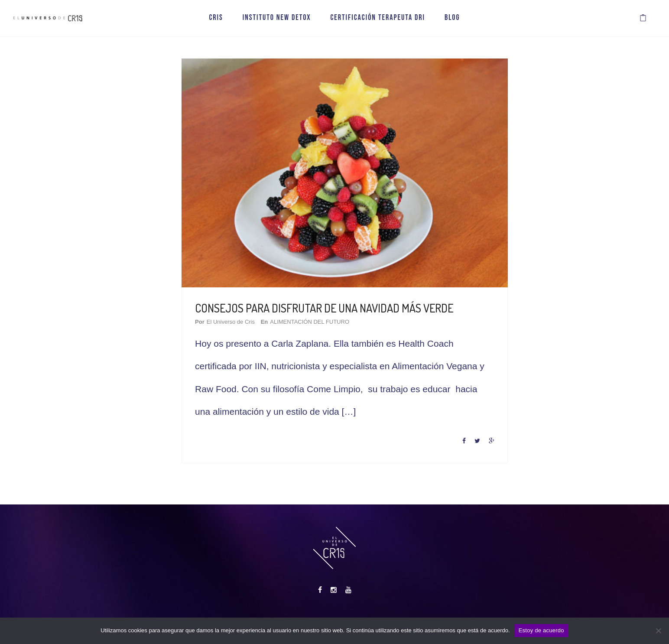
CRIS (216, 21)
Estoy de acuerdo (541, 630)
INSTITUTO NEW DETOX (277, 21)
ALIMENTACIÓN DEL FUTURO (320, 314)
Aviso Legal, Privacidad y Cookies (357, 614)
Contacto (419, 614)
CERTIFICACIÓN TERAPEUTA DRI (378, 21)
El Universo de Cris (242, 314)
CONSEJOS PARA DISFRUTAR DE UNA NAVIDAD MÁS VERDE (333, 301)
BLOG (452, 21)
